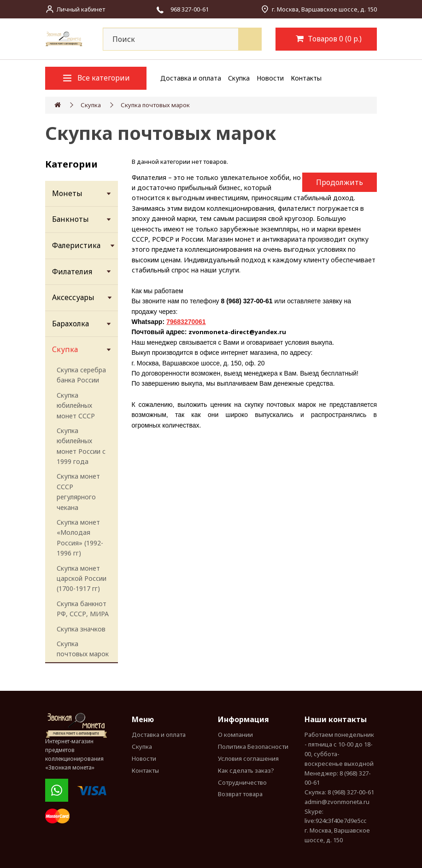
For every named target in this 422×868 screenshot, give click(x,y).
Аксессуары (73, 297)
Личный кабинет (81, 9)
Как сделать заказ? (246, 770)
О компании (235, 735)
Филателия (72, 272)
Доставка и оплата (191, 78)
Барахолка (70, 324)
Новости (270, 78)
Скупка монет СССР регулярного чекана (78, 492)
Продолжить (340, 182)
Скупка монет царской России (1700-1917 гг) (82, 579)
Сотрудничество (242, 782)
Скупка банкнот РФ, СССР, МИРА (83, 609)
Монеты (67, 193)
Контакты (306, 78)
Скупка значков (81, 629)
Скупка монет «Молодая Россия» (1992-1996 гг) (80, 538)
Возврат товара (240, 794)
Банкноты (70, 219)
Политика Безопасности (253, 746)
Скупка (239, 78)
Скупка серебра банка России (81, 375)
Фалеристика (76, 245)
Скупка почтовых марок (155, 105)
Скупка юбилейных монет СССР (76, 405)
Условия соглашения (248, 758)
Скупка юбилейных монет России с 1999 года (81, 446)
